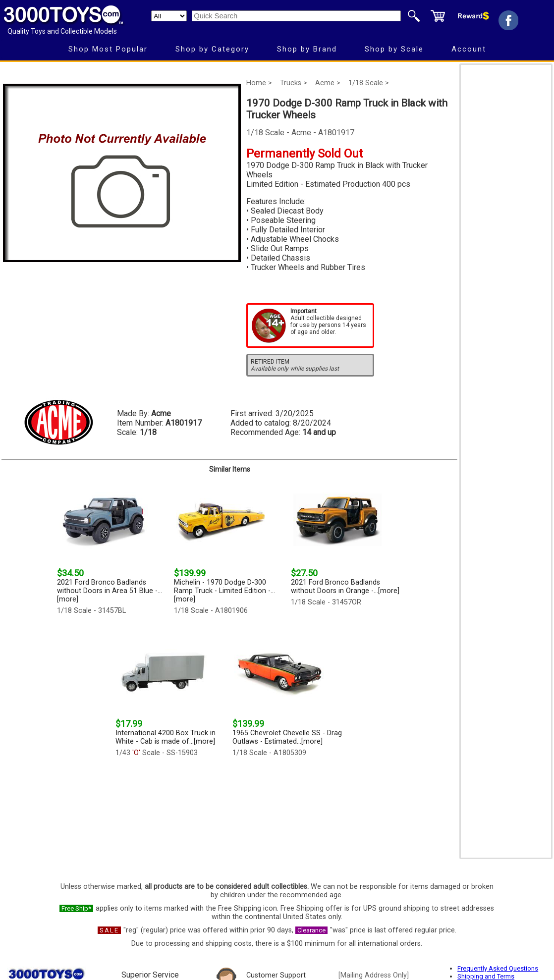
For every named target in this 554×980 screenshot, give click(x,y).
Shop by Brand (307, 49)
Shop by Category (212, 49)
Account (469, 49)
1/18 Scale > (369, 83)
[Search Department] (169, 16)
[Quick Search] (296, 16)
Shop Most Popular (108, 49)
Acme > (328, 83)
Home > (259, 83)
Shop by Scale (394, 49)
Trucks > (294, 83)
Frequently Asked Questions (498, 968)
